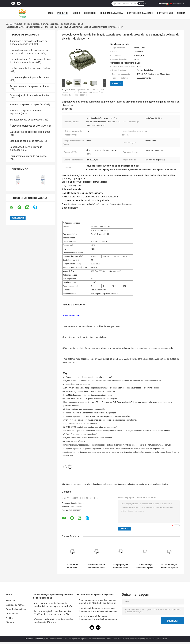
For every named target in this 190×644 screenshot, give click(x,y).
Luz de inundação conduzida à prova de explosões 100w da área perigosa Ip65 (97, 566)
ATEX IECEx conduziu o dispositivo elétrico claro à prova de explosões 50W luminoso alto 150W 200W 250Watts (72, 566)
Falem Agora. (163, 3)
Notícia (181, 13)
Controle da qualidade (140, 13)
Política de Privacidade (34, 639)
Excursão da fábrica (111, 13)
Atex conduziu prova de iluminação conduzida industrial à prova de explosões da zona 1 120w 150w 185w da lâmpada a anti (54, 605)
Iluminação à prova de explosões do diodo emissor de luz (29, 43)
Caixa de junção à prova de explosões (29, 95)
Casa (50, 13)
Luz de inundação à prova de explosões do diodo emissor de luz (54, 24)
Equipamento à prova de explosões (28, 156)
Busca (141, 4)
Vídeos (76, 13)
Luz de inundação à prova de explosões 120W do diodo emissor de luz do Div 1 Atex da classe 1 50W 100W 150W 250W (53, 613)
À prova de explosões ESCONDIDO (28, 126)
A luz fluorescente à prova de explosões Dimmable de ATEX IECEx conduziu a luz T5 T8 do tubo (98, 602)
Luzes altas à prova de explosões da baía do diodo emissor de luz (29, 52)
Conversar (117, 83)
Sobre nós (90, 13)
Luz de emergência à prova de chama (29, 77)
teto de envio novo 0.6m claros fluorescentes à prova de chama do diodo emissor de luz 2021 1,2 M (98, 618)
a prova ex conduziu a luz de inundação (86, 484)
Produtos (63, 13)
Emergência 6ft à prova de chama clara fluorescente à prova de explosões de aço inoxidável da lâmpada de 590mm (98, 610)
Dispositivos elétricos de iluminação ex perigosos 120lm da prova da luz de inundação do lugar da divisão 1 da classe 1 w (83, 92)
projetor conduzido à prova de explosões (119, 484)
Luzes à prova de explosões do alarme (30, 132)
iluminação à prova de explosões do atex (152, 484)
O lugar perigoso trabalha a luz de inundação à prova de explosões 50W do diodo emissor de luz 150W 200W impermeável (121, 566)
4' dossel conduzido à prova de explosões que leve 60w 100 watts (54, 621)
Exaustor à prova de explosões (26, 120)
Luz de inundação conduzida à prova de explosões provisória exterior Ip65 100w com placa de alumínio (145, 566)
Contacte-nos (165, 13)
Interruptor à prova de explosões (27, 105)
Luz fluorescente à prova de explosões (30, 68)
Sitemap (10, 622)
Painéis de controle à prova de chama (29, 86)
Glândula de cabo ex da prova (25, 141)
